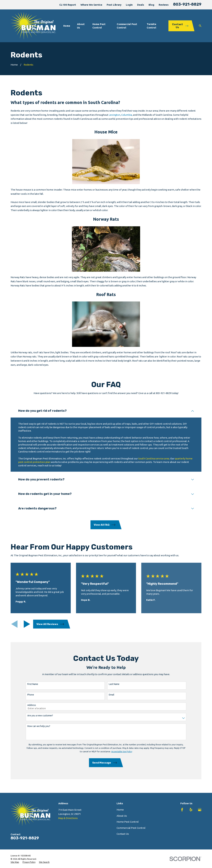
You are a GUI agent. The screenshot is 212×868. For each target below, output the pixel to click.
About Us (122, 816)
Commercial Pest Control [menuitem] (127, 26)
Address (29, 705)
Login (129, 5)
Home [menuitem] (67, 26)
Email (109, 695)
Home (120, 810)
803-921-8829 (187, 4)
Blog (151, 5)
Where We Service (91, 5)
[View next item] (27, 624)
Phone (28, 695)
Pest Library (114, 5)
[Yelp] (191, 810)
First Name (30, 684)
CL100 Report (68, 5)
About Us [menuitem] (81, 26)
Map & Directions (68, 818)
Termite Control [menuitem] (151, 26)
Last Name (112, 684)
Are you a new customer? (38, 716)
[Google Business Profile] (200, 810)
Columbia (127, 115)
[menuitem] (15, 862)
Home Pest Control (128, 822)
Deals (141, 5)
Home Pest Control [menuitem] (99, 26)
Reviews (164, 5)
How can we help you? (36, 726)
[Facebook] (182, 810)
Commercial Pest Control (131, 828)
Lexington (114, 115)
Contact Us (123, 834)
